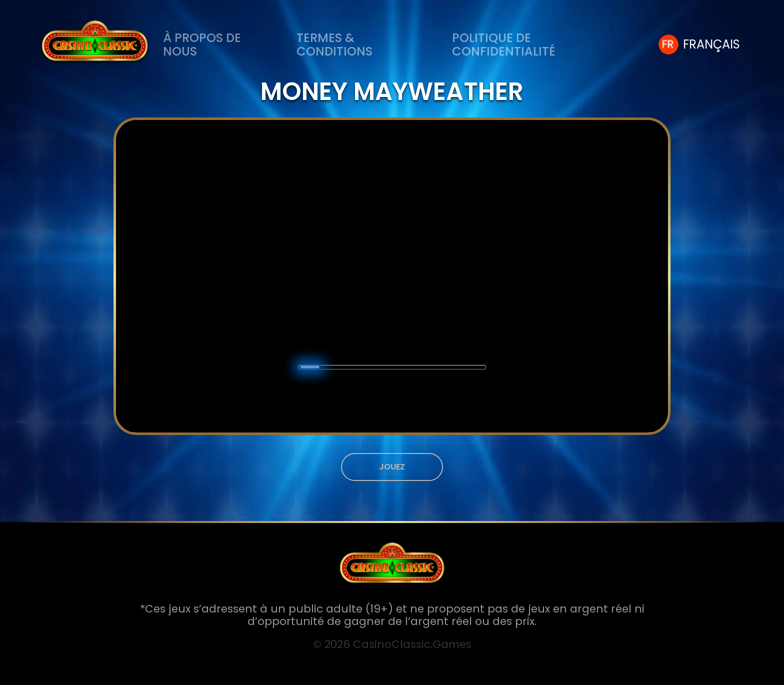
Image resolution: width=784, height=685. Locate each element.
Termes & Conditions (334, 45)
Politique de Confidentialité (504, 45)
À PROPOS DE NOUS (202, 45)
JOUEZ (392, 467)
